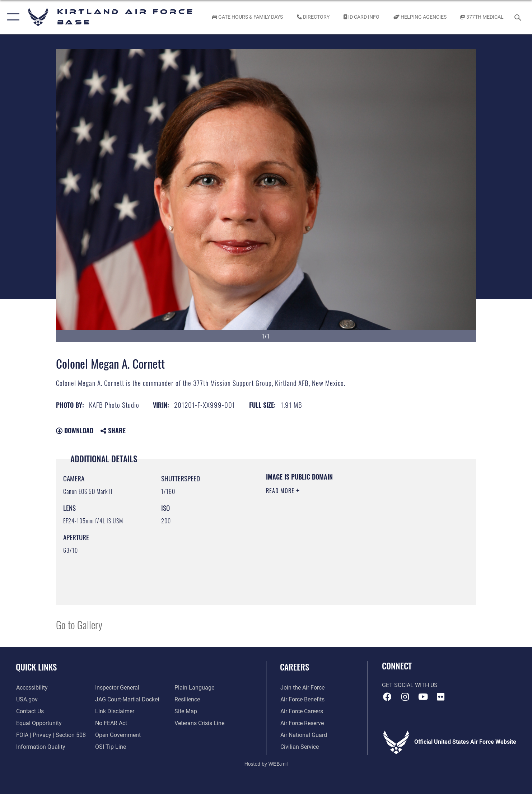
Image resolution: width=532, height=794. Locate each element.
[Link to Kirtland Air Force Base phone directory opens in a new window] (313, 17)
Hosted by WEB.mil (266, 763)
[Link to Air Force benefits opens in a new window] (302, 700)
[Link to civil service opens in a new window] (299, 747)
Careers (295, 667)
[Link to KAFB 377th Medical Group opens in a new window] (482, 17)
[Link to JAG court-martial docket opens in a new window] (127, 700)
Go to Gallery (79, 624)
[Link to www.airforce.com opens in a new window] (302, 688)
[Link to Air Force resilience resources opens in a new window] (187, 700)
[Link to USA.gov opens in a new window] (27, 700)
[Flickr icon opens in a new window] (440, 697)
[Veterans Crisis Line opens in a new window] (199, 723)
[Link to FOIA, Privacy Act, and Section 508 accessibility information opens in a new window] (51, 735)
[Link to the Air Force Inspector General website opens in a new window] (117, 688)
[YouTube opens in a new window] (423, 697)
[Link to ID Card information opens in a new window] (361, 17)
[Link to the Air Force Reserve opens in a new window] (302, 723)
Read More (281, 491)
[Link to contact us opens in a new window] (30, 711)
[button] (12, 17)
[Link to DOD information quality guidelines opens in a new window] (40, 747)
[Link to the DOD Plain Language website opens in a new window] (194, 688)
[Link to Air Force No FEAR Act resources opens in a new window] (111, 723)
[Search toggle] (519, 17)
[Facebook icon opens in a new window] (387, 697)
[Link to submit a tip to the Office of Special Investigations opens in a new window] (111, 747)
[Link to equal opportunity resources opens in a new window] (39, 723)
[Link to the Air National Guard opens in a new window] (303, 735)
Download (75, 430)
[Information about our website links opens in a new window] (115, 711)
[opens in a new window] (32, 688)
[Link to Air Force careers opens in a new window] (301, 711)
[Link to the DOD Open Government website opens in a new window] (118, 735)
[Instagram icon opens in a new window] (405, 697)
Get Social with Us (410, 685)
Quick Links (36, 667)
